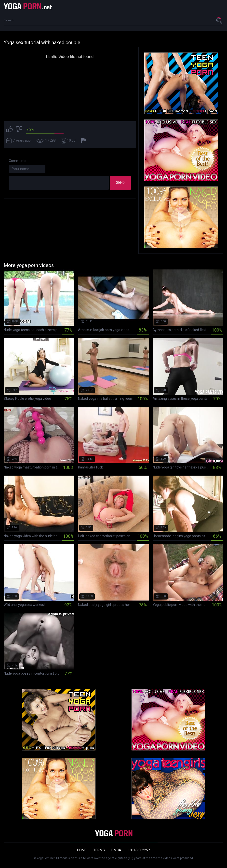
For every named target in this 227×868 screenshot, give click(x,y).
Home (82, 850)
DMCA (116, 850)
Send (120, 183)
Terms (99, 850)
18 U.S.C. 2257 (139, 850)
